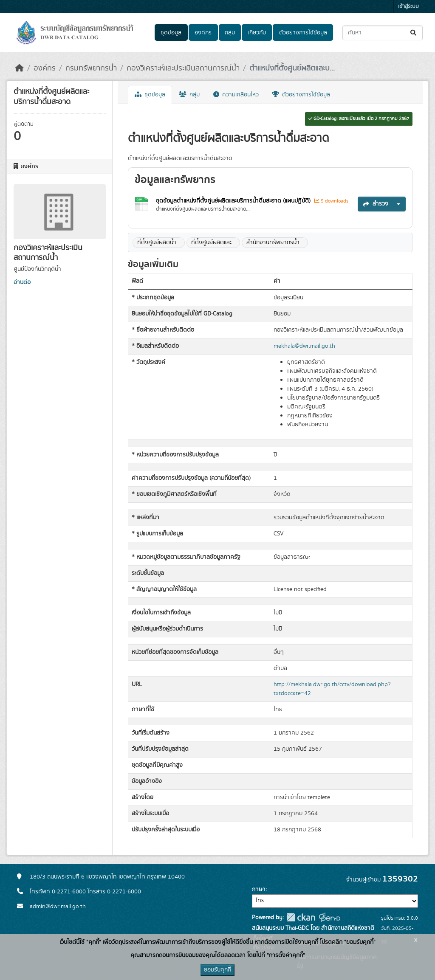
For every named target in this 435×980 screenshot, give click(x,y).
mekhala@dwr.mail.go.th (304, 346)
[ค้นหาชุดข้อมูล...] (383, 33)
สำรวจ (376, 204)
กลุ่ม (230, 33)
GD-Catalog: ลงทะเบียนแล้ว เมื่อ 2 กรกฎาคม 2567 (359, 119)
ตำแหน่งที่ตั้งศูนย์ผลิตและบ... (292, 68)
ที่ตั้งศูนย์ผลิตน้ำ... (159, 242)
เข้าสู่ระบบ (408, 7)
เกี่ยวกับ (257, 33)
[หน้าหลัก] (20, 68)
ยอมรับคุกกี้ (217, 970)
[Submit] (414, 33)
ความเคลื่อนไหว (236, 95)
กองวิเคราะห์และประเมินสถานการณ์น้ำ (183, 68)
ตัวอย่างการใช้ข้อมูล (303, 33)
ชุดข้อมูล (171, 33)
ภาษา (259, 890)
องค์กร (203, 33)
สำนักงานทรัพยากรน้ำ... (275, 242)
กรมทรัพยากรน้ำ (91, 68)
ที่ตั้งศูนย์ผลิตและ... (213, 242)
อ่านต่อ (22, 282)
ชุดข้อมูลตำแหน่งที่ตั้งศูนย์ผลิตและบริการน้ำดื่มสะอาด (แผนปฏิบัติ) (234, 201)
